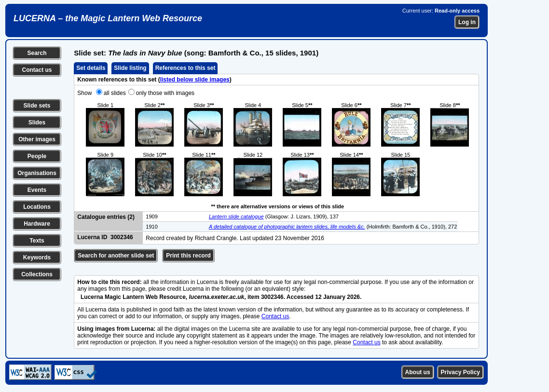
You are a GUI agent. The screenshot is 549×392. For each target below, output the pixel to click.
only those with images (165, 93)
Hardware (37, 224)
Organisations (37, 173)
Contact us (37, 70)
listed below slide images (195, 80)
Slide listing (130, 68)
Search (37, 53)
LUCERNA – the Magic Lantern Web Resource (108, 18)
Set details (91, 68)
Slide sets (37, 106)
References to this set (185, 68)
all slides (115, 93)
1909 (151, 216)
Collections (37, 274)
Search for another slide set (116, 256)
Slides (37, 122)
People (37, 156)
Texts (37, 241)
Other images (37, 139)
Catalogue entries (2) (106, 217)
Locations (37, 207)
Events (37, 190)
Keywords (37, 257)
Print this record (188, 256)
